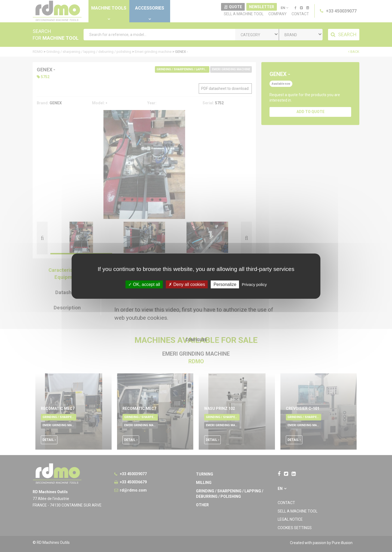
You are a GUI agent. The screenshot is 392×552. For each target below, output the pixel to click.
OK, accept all (144, 284)
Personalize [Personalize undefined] (225, 284)
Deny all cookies (187, 284)
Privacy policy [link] (254, 284)
